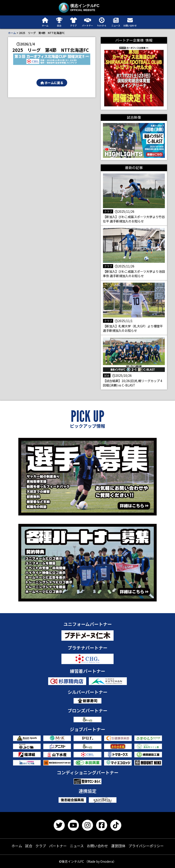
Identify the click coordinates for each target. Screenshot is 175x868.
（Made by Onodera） (100, 861)
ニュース (77, 846)
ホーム (12, 33)
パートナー (58, 846)
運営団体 (118, 846)
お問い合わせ (97, 846)
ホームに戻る (52, 83)
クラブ (41, 846)
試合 (29, 846)
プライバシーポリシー (146, 846)
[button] (52, 59)
